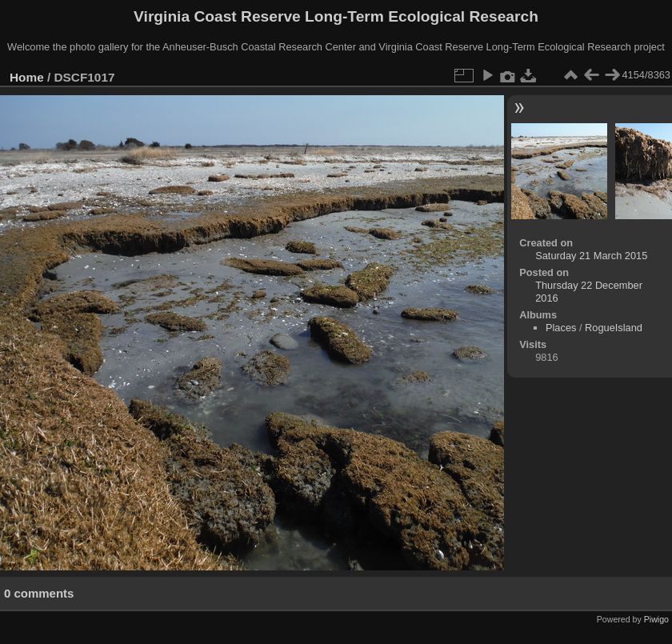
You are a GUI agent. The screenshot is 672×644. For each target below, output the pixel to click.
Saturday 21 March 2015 (591, 256)
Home (27, 77)
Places (561, 328)
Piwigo (656, 619)
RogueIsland (614, 328)
